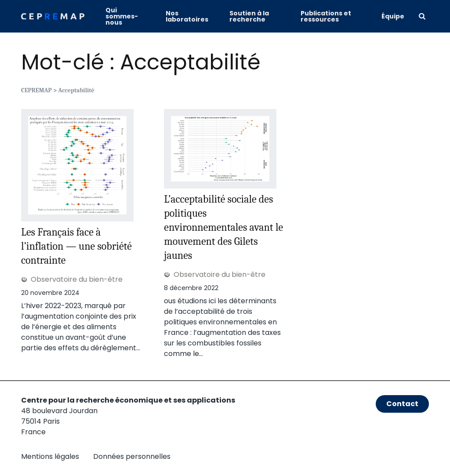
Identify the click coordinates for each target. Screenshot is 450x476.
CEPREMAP (36, 90)
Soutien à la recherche (249, 16)
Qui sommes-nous (122, 16)
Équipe (393, 16)
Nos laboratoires (187, 16)
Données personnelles (132, 456)
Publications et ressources (326, 16)
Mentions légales (50, 456)
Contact (402, 404)
